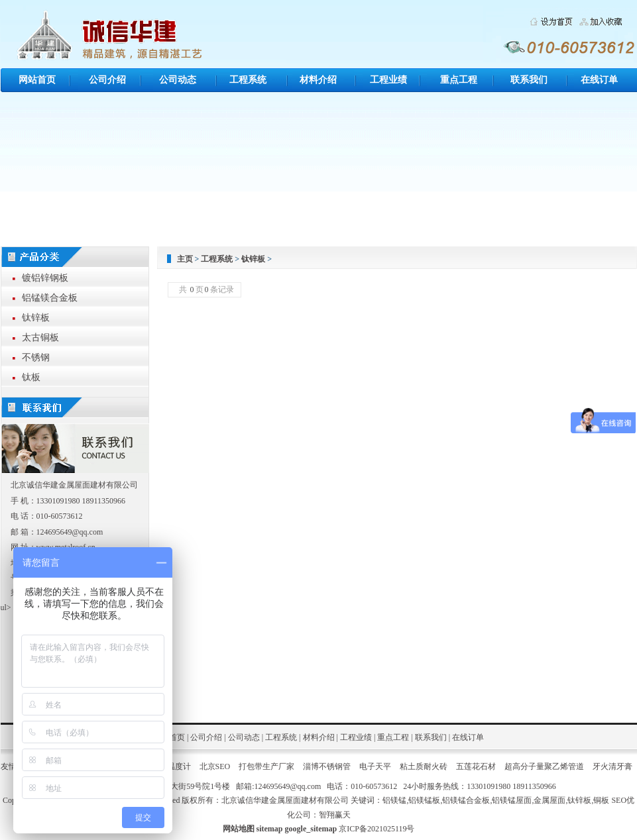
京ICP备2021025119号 (376, 829)
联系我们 (529, 80)
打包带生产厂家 (266, 766)
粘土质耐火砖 (424, 766)
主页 (185, 259)
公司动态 (178, 80)
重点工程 (459, 80)
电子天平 (375, 766)
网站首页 (37, 80)
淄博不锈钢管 (327, 766)
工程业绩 (388, 80)
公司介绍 (107, 80)
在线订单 (599, 80)
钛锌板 (253, 259)
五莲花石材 (476, 766)
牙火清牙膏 (612, 766)
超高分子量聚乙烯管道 (544, 766)
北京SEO (215, 766)
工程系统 (248, 80)
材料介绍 (318, 80)
